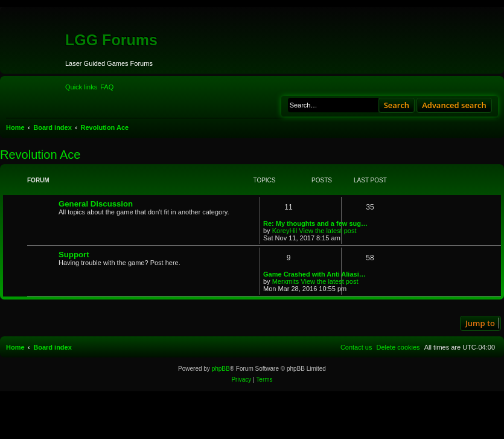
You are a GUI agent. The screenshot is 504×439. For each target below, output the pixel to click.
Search (397, 105)
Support (74, 255)
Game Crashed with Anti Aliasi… (314, 274)
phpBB (221, 369)
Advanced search (454, 105)
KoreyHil (285, 231)
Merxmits (286, 281)
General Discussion (96, 204)
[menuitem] (107, 87)
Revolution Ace (40, 155)
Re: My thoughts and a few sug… (315, 223)
